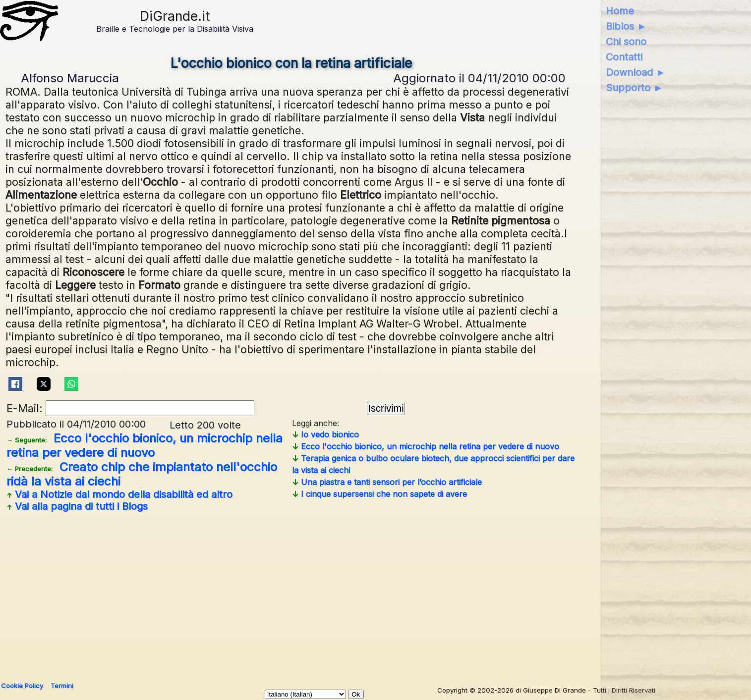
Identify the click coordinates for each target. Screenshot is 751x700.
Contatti (624, 57)
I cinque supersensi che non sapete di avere (379, 494)
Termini (62, 686)
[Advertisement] (291, 593)
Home (620, 11)
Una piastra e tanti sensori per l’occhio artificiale (387, 482)
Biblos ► (626, 26)
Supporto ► (635, 88)
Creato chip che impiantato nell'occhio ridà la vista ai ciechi (142, 474)
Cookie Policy (22, 686)
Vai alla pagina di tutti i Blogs (77, 506)
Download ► (636, 72)
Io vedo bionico (325, 434)
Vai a (119, 494)
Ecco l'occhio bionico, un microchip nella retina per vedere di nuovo (144, 445)
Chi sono (626, 42)
